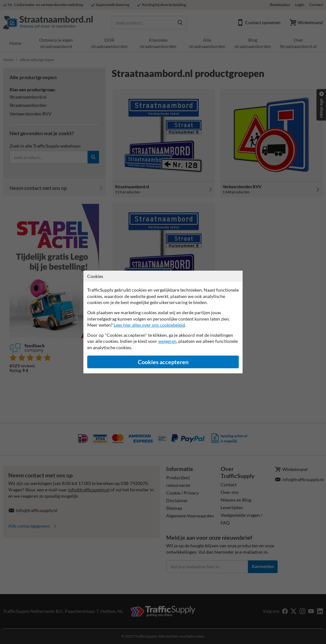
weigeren (167, 341)
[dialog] (163, 322)
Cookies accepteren (163, 362)
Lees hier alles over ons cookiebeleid (149, 325)
